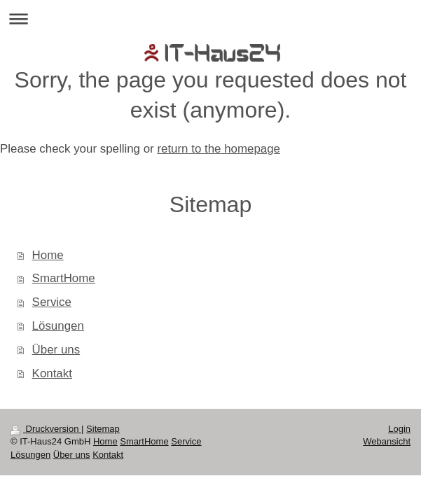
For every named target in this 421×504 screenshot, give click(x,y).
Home (48, 255)
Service (52, 302)
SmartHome (64, 278)
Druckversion (46, 429)
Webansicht (387, 441)
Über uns (56, 350)
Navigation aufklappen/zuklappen (210, 19)
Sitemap (103, 429)
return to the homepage (219, 149)
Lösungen (58, 326)
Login (399, 429)
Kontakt (52, 373)
